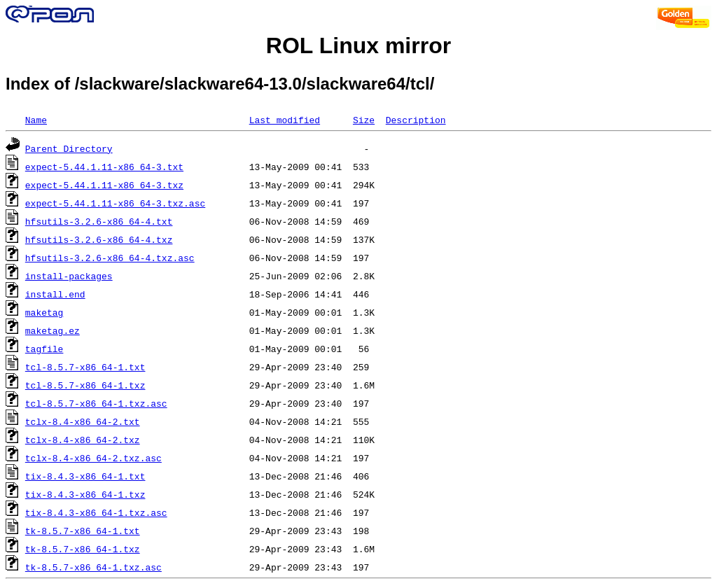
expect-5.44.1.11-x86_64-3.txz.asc (115, 203)
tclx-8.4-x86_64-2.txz (83, 440)
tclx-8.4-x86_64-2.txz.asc (93, 458)
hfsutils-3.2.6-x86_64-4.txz (99, 239)
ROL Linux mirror (358, 45)
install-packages (69, 276)
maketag (44, 312)
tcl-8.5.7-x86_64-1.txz (85, 385)
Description (416, 120)
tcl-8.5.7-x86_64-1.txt (85, 367)
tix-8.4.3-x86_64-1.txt (85, 476)
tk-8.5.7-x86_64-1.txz (83, 549)
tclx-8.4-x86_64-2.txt (83, 421)
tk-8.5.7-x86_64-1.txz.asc (93, 567)
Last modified (285, 120)
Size (364, 120)
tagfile (44, 349)
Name (36, 120)
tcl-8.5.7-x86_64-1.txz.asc (96, 403)
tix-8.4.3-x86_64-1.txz (85, 494)
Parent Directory (69, 148)
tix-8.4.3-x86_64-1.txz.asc (96, 512)
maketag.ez (53, 330)
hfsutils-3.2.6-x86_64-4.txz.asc (110, 258)
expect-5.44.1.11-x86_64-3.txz (104, 185)
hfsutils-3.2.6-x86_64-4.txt (99, 221)
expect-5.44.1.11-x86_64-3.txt (104, 167)
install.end (55, 294)
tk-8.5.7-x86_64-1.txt (83, 531)
